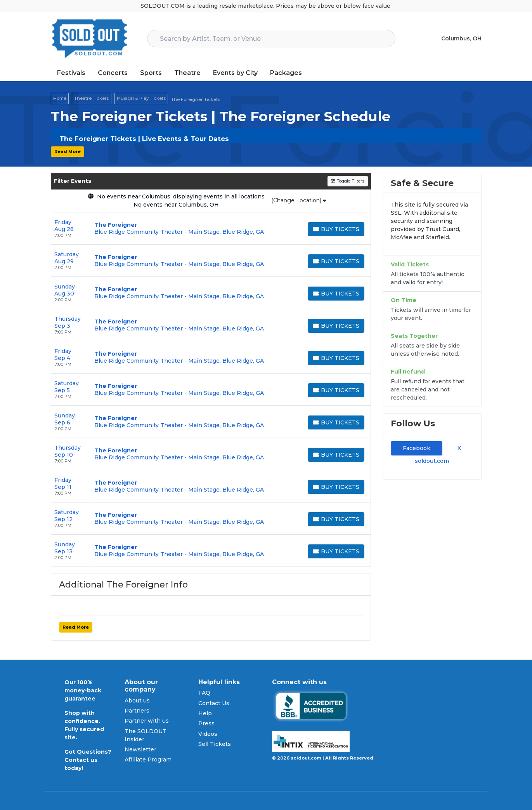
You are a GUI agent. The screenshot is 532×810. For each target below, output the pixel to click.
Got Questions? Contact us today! (88, 760)
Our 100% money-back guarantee (83, 690)
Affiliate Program (148, 760)
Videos (208, 734)
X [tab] (458, 448)
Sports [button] (151, 73)
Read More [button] (68, 151)
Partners (137, 711)
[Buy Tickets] (336, 229)
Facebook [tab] (417, 448)
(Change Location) (299, 200)
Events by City (235, 73)
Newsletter (140, 749)
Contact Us (214, 703)
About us (137, 700)
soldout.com (432, 461)
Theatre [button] (187, 73)
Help (205, 713)
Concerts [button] (113, 73)
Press (206, 723)
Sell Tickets (215, 744)
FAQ (204, 693)
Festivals (71, 73)
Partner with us (147, 721)
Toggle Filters (347, 181)
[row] (211, 229)
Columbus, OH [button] (461, 38)
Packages (286, 73)
